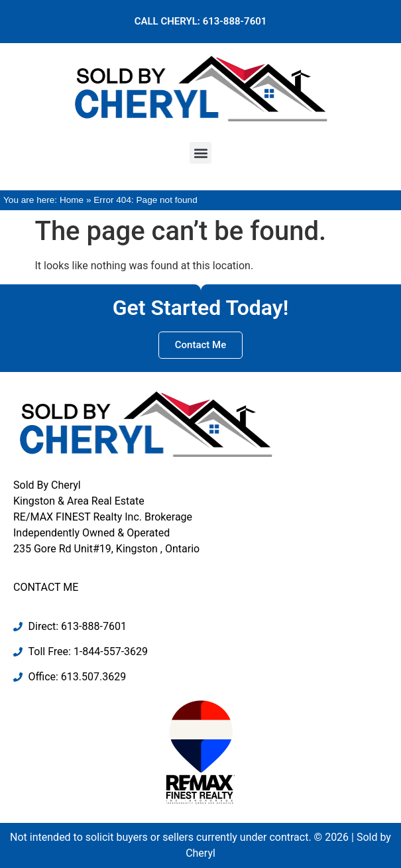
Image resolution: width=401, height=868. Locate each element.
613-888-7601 (235, 21)
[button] (200, 153)
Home (72, 200)
